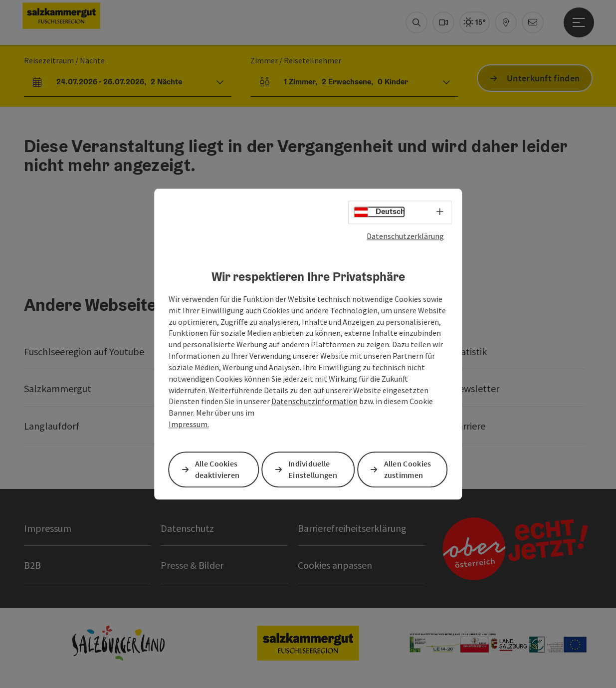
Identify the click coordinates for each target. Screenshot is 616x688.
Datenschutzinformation (314, 402)
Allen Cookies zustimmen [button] (408, 469)
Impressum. (189, 424)
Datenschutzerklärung (405, 236)
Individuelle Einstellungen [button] (313, 469)
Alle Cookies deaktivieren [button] (217, 469)
